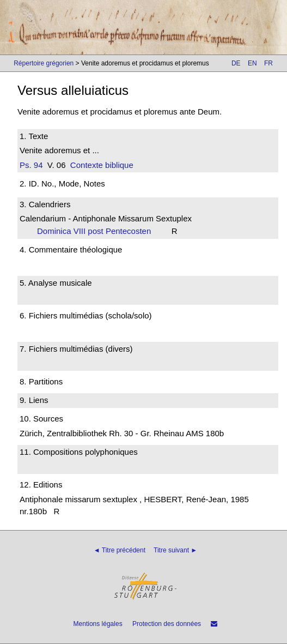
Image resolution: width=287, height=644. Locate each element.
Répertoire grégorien (44, 63)
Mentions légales (98, 624)
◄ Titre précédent (120, 550)
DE (236, 63)
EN (252, 63)
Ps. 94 (31, 165)
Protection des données (167, 624)
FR (268, 63)
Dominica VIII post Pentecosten (97, 231)
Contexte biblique (102, 165)
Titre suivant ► (175, 550)
